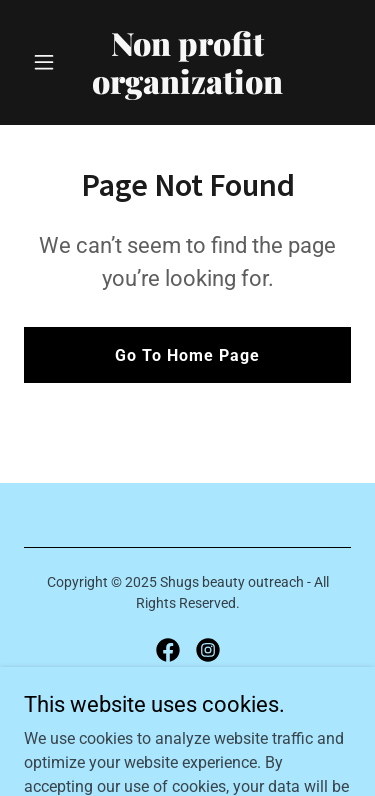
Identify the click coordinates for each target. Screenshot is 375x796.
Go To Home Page (187, 355)
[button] (48, 62)
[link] (187, 88)
